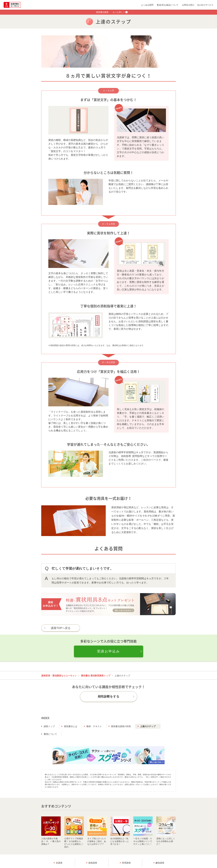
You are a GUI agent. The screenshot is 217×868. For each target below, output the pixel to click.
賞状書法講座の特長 (121, 726)
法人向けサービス (205, 5)
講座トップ (49, 726)
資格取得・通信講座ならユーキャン (59, 676)
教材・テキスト (94, 726)
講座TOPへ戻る (61, 628)
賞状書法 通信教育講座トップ (96, 676)
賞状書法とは (71, 726)
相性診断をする (109, 696)
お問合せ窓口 (188, 5)
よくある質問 (147, 5)
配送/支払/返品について (168, 5)
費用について (50, 734)
